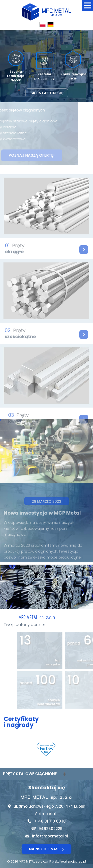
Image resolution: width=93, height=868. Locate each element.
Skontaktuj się (47, 93)
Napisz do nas (46, 849)
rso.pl (82, 861)
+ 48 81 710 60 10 (50, 821)
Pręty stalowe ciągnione (30, 774)
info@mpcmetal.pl (50, 836)
